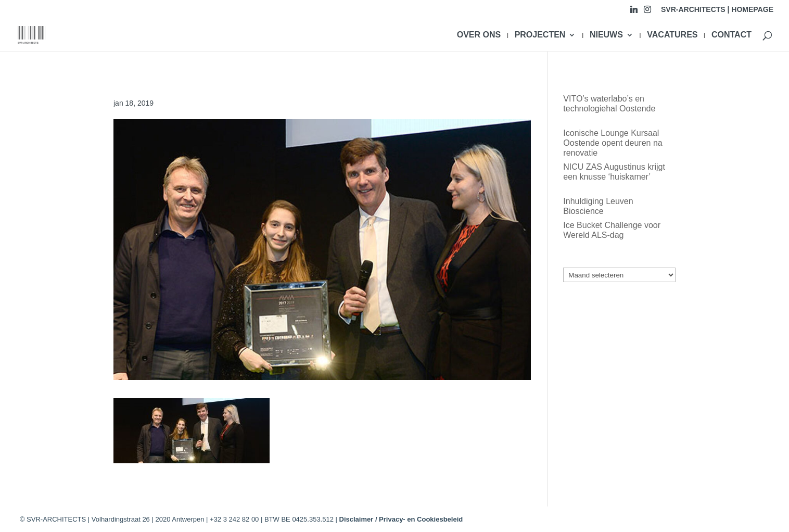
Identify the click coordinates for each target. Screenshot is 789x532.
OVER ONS (479, 35)
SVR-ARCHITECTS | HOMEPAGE (717, 10)
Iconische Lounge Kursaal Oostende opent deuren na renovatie (613, 143)
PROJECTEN (540, 35)
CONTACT (731, 35)
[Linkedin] (634, 12)
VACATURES (672, 35)
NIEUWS (606, 35)
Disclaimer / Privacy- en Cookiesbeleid (401, 519)
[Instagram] (647, 12)
